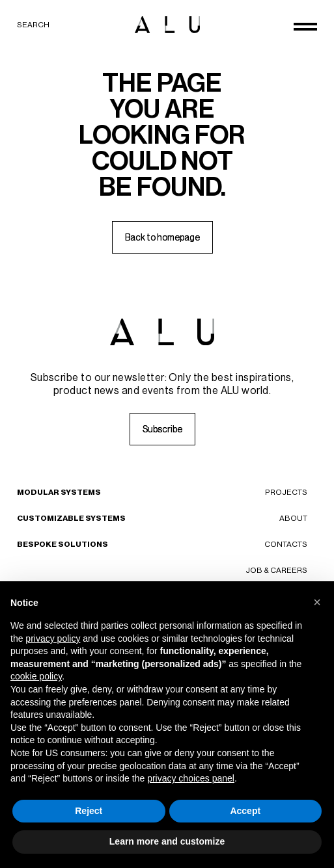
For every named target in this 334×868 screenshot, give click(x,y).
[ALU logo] (167, 25)
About (293, 518)
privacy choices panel (191, 778)
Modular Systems (59, 492)
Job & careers (276, 570)
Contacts (286, 544)
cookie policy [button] (36, 676)
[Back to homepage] (162, 237)
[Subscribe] (162, 429)
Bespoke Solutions (63, 544)
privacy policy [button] (53, 638)
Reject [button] (89, 811)
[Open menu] (305, 27)
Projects (286, 492)
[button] (317, 602)
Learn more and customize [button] (167, 841)
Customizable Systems (71, 518)
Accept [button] (245, 811)
